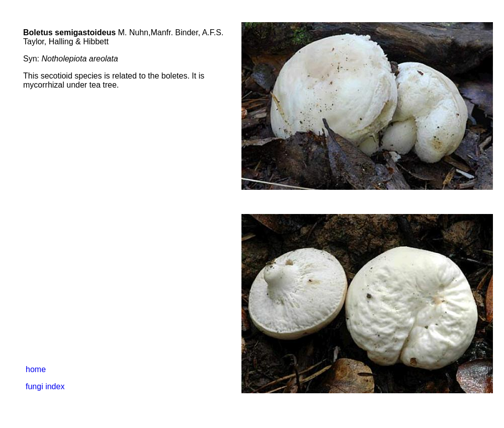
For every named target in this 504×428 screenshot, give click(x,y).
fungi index (45, 386)
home (36, 369)
